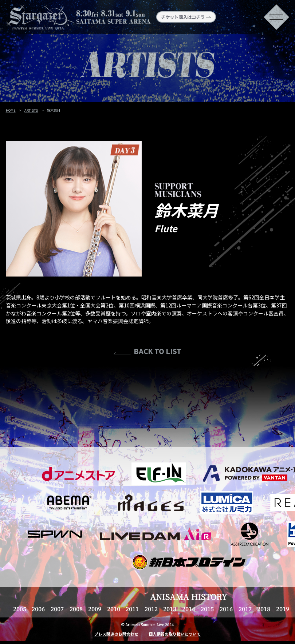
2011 (132, 609)
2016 (226, 609)
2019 (283, 609)
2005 (20, 609)
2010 (114, 609)
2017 (245, 609)
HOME (11, 110)
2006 (38, 609)
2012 (151, 609)
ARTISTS (31, 110)
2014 (189, 609)
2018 (264, 609)
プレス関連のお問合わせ (116, 634)
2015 (207, 609)
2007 (57, 609)
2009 (95, 609)
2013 (170, 609)
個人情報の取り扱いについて (175, 634)
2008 (76, 609)
